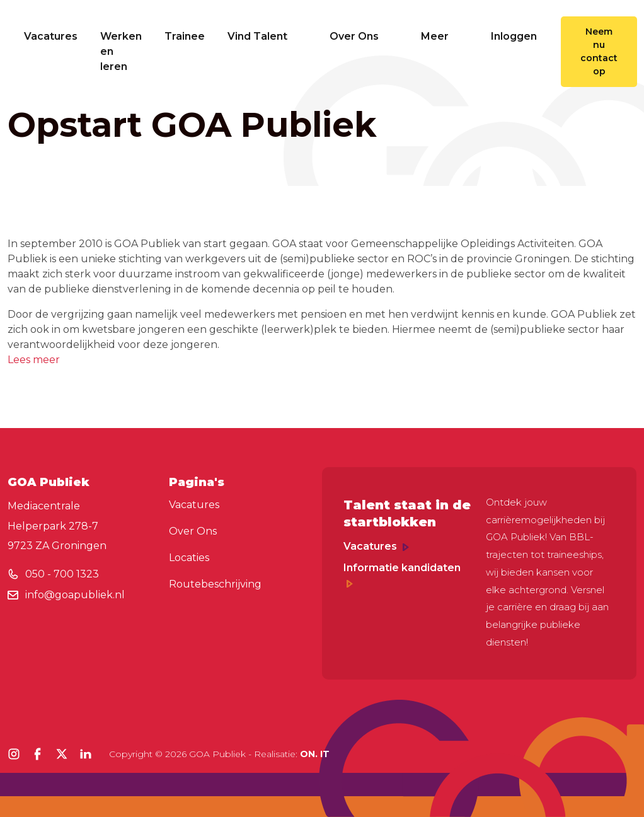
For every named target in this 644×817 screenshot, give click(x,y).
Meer (445, 36)
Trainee (185, 36)
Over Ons (364, 36)
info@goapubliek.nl (75, 595)
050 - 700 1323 (62, 574)
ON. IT (315, 754)
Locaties (189, 558)
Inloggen (514, 36)
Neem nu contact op (599, 51)
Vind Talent (267, 36)
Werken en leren (121, 51)
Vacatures (51, 36)
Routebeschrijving (215, 584)
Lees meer (34, 360)
